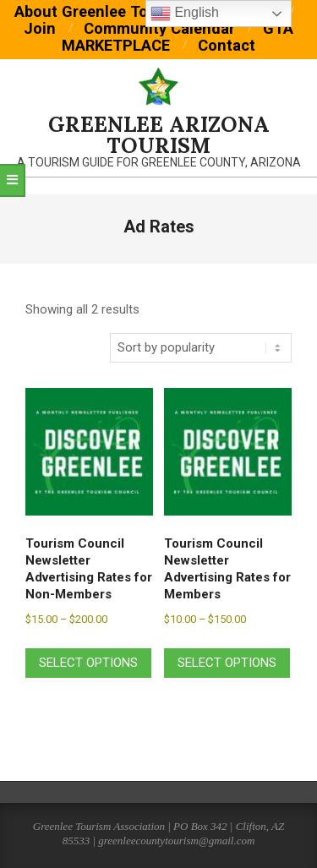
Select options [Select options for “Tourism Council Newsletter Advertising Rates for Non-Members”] (88, 663)
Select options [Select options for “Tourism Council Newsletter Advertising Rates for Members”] (227, 663)
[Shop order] (201, 348)
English (185, 14)
